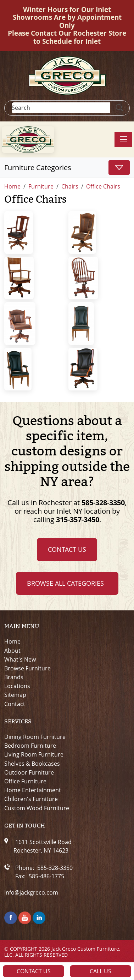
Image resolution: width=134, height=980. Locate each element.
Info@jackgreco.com (31, 893)
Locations (17, 686)
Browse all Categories (65, 583)
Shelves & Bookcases (32, 764)
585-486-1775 (46, 876)
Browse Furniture (27, 668)
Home (12, 642)
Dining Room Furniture (35, 737)
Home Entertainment (33, 790)
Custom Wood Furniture (37, 808)
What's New (20, 660)
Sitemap (15, 695)
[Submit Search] (119, 108)
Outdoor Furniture (29, 773)
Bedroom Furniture (30, 746)
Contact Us (67, 549)
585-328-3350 (103, 503)
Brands (14, 677)
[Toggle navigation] (123, 139)
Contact (15, 704)
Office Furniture (25, 781)
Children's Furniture (31, 799)
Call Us (100, 971)
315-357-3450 (78, 519)
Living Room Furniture (34, 755)
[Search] (61, 108)
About (12, 651)
